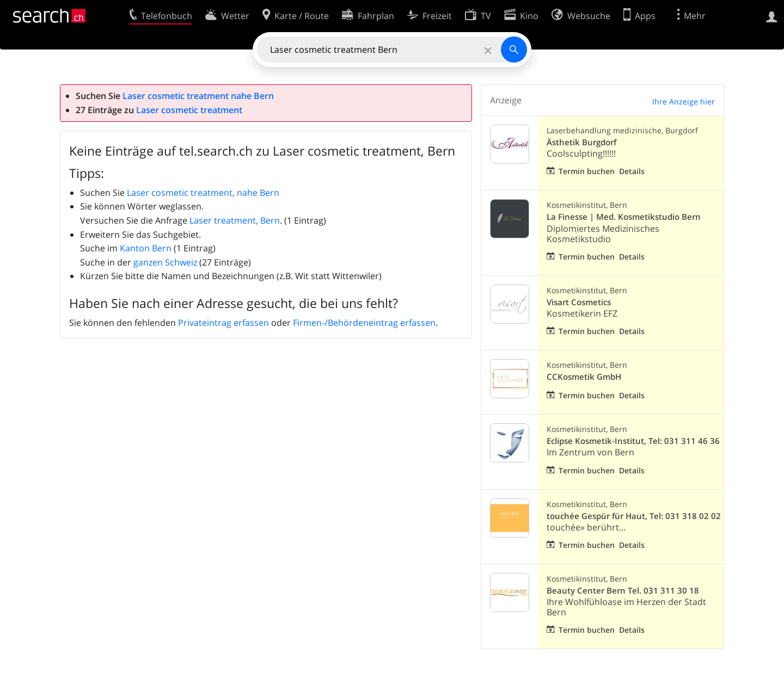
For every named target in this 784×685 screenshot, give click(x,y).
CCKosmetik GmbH (584, 377)
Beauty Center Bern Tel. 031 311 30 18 (623, 591)
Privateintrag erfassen (223, 323)
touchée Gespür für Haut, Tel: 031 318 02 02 (634, 516)
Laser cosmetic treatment (189, 110)
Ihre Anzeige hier (684, 101)
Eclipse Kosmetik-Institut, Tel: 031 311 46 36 (633, 441)
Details (632, 171)
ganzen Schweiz (165, 262)
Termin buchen (587, 171)
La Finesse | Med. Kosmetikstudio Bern (624, 217)
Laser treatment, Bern (235, 220)
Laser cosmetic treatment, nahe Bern (203, 193)
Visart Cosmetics (579, 302)
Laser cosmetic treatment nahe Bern (198, 96)
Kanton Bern (146, 248)
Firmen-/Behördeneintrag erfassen (364, 323)
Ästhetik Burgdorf (581, 142)
